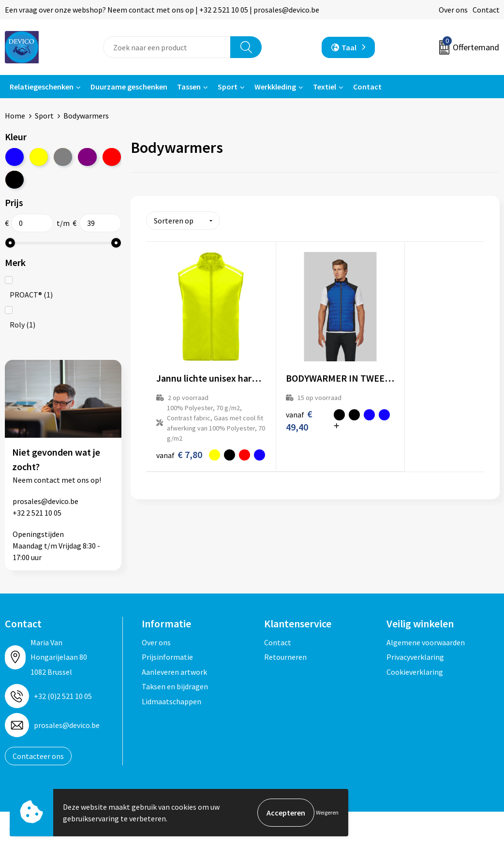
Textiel (325, 87)
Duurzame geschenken (129, 87)
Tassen (189, 87)
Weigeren (327, 812)
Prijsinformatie (167, 656)
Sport (228, 87)
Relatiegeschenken (42, 87)
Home (15, 116)
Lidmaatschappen (171, 701)
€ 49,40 (282, 402)
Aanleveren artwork (174, 671)
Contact (486, 10)
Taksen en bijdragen (175, 686)
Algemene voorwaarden (426, 642)
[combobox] (167, 47)
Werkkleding (275, 87)
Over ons (453, 10)
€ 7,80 (170, 444)
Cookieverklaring (415, 671)
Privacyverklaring (415, 656)
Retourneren (285, 656)
